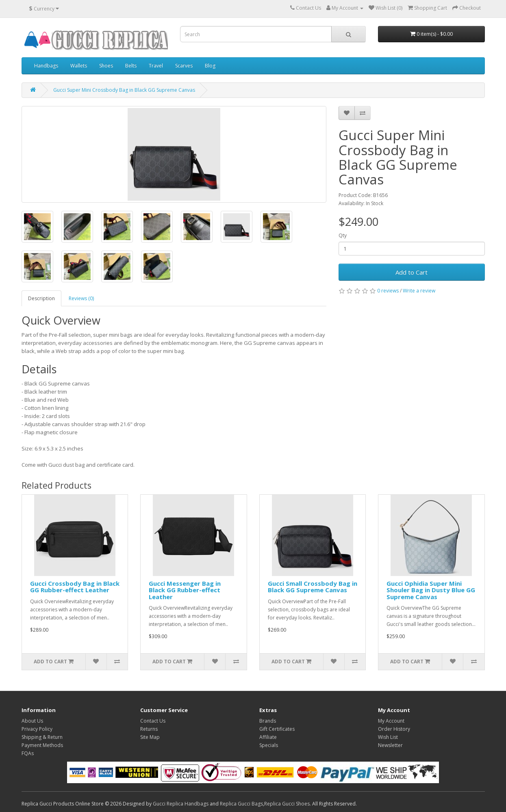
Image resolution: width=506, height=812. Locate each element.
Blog (210, 66)
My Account (391, 721)
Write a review (419, 291)
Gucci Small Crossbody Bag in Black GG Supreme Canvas (313, 587)
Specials (269, 745)
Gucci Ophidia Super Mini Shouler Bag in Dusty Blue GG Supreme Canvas (431, 590)
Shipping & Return (42, 737)
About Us (32, 721)
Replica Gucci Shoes (287, 804)
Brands (268, 721)
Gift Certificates (277, 729)
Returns (149, 729)
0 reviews (388, 291)
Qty (343, 235)
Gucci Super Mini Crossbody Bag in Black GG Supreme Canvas (124, 90)
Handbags (46, 66)
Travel (156, 66)
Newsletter (390, 745)
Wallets (79, 66)
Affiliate (268, 737)
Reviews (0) (81, 298)
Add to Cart (412, 272)
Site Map (150, 737)
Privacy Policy (37, 729)
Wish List (388, 737)
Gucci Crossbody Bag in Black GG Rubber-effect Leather (75, 587)
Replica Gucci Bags (241, 804)
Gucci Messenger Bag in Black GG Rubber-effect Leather (185, 590)
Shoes (106, 66)
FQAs (28, 753)
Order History (394, 729)
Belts (131, 66)
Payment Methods (42, 745)
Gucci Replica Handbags (181, 804)
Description (41, 298)
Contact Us (153, 721)
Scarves (184, 66)
